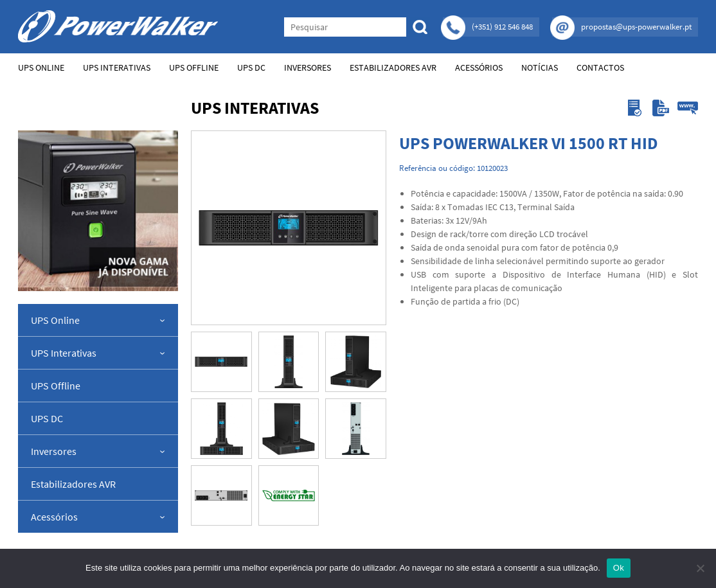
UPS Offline (194, 67)
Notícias (540, 67)
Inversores (308, 67)
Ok (619, 568)
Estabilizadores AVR (393, 67)
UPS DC (251, 67)
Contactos (600, 67)
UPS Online (41, 67)
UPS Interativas (117, 67)
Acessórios (479, 67)
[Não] (700, 568)
